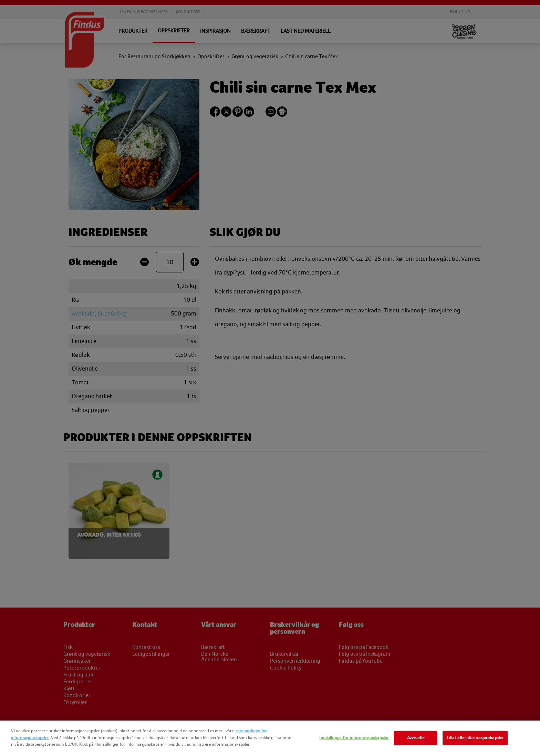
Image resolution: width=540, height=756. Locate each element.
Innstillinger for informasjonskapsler (354, 738)
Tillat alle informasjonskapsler (475, 738)
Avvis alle (416, 738)
